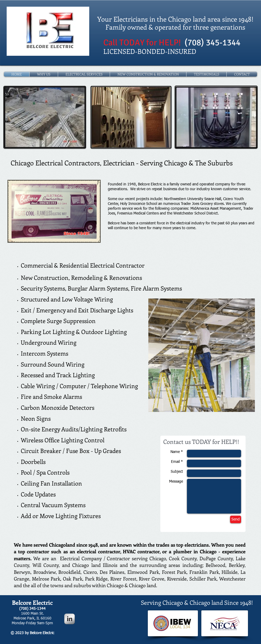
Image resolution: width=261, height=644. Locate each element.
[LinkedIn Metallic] (70, 619)
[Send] (236, 519)
